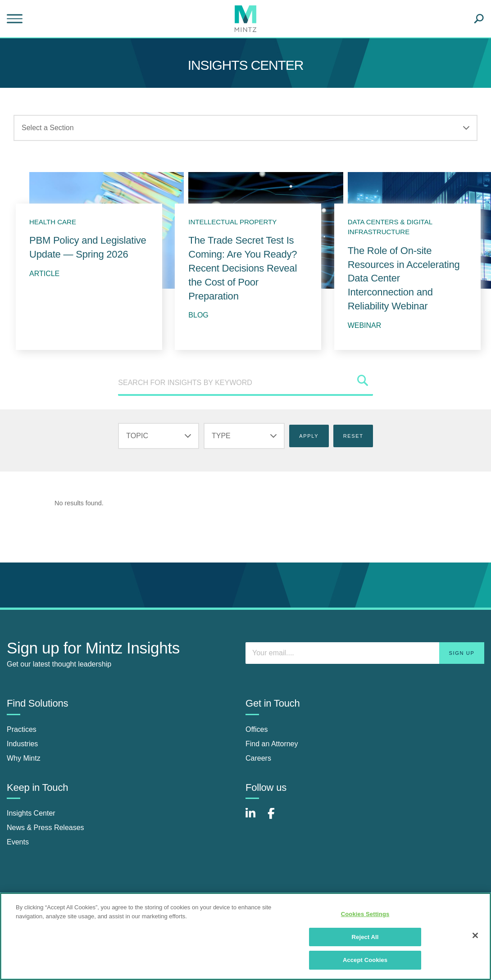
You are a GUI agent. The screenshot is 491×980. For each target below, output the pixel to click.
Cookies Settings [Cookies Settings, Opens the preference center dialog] (365, 914)
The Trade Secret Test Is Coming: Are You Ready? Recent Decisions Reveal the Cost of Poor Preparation (243, 268)
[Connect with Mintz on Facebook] (277, 818)
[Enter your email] (365, 653)
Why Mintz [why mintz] (24, 758)
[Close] (475, 935)
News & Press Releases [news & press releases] (45, 828)
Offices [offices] (257, 729)
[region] (245, 936)
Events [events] (18, 842)
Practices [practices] (22, 729)
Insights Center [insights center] (31, 813)
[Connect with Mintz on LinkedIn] (255, 818)
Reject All (365, 937)
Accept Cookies (365, 960)
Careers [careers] (258, 758)
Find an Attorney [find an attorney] (272, 744)
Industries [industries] (22, 744)
